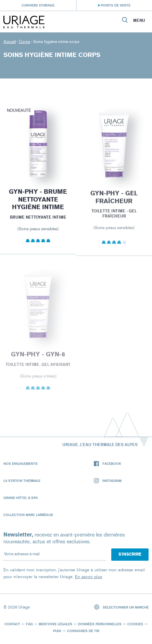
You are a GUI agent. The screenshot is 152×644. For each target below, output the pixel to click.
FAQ (29, 624)
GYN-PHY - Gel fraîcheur (114, 199)
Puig (57, 631)
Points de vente (116, 5)
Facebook (107, 464)
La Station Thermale (22, 481)
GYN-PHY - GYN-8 (38, 356)
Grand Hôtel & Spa (21, 498)
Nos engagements (21, 463)
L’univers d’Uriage (38, 5)
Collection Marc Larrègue (28, 515)
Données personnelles (100, 624)
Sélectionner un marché (122, 607)
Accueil (10, 42)
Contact (12, 624)
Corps (24, 42)
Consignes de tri (83, 631)
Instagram (108, 481)
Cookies (135, 624)
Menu (139, 20)
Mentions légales (55, 624)
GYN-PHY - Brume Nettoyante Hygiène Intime (38, 200)
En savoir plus (88, 577)
